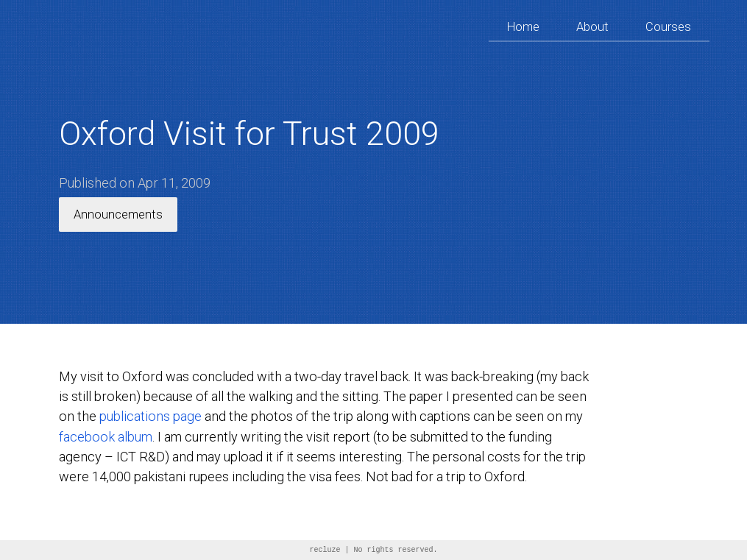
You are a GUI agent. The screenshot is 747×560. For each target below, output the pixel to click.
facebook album (106, 437)
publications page (151, 416)
